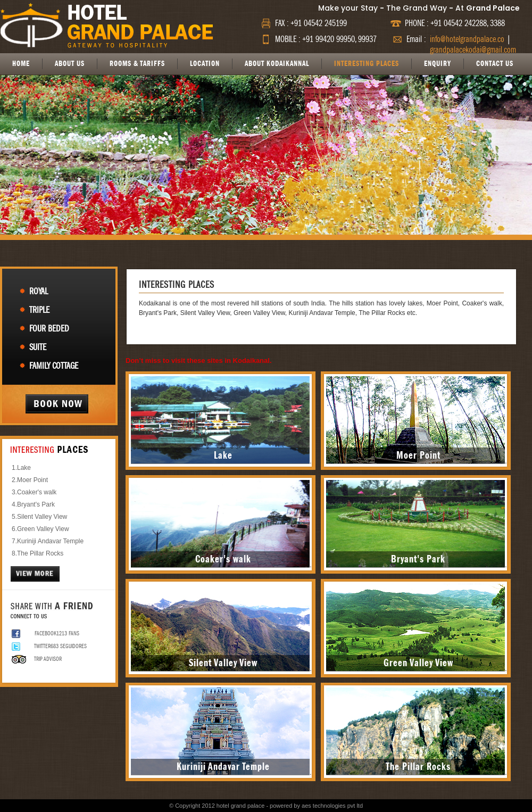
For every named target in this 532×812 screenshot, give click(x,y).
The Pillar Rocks (40, 553)
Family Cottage (54, 366)
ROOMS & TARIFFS (137, 64)
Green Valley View (43, 529)
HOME (21, 64)
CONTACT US (495, 64)
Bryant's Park (36, 504)
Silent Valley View (42, 517)
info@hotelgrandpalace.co (467, 39)
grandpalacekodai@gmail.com (473, 50)
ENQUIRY (438, 64)
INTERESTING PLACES (367, 64)
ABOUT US (70, 64)
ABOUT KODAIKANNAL (277, 64)
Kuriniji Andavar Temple (50, 541)
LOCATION (205, 64)
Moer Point (32, 480)
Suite (38, 347)
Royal (39, 291)
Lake (24, 468)
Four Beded (49, 329)
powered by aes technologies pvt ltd (316, 806)
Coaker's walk (37, 492)
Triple (39, 310)
